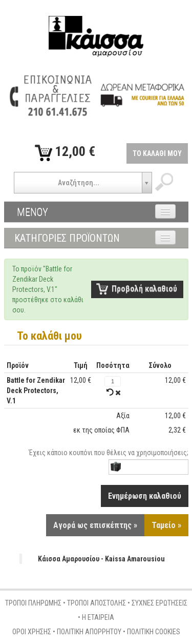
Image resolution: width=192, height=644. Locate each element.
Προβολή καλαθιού (144, 289)
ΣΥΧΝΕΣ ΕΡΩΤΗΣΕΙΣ (159, 603)
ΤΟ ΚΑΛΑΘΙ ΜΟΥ (157, 153)
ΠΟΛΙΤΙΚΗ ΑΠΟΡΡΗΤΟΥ (89, 632)
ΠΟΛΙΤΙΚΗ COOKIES (154, 632)
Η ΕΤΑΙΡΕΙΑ (98, 617)
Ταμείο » (166, 525)
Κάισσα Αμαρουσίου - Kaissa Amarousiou (101, 559)
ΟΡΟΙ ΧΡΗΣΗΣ (32, 632)
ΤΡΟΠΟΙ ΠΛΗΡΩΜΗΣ (33, 603)
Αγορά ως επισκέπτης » (95, 525)
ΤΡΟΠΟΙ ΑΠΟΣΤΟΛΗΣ (97, 603)
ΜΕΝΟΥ (33, 212)
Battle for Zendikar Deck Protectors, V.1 (36, 391)
